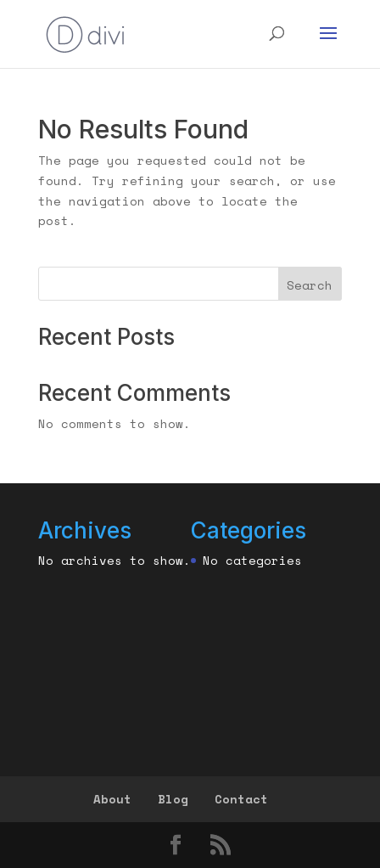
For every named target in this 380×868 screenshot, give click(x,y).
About (112, 799)
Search (310, 285)
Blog (173, 799)
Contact (241, 799)
